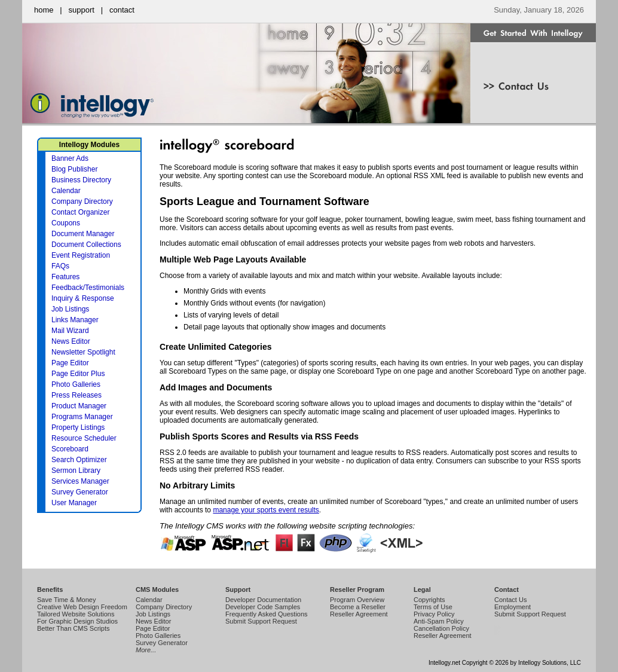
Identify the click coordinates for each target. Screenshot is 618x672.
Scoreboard (70, 449)
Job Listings (70, 309)
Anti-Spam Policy (439, 621)
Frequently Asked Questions (267, 614)
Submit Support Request (261, 621)
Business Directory (81, 180)
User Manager (74, 503)
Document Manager (83, 234)
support (82, 10)
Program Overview (357, 600)
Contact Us (510, 600)
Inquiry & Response (83, 298)
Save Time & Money (66, 600)
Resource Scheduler (84, 438)
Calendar (66, 191)
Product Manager (79, 406)
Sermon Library (76, 471)
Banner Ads (70, 158)
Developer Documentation (263, 600)
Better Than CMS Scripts (73, 628)
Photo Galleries (76, 384)
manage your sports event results (266, 510)
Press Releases (77, 395)
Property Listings (78, 427)
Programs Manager (82, 417)
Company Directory (82, 201)
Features (65, 277)
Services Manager (80, 481)
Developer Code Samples (263, 607)
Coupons (66, 223)
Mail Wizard (70, 331)
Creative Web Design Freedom (82, 607)
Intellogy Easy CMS (497, 635)
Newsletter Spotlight (83, 352)
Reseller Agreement (359, 614)
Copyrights (429, 600)
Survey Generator (80, 492)
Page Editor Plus (78, 374)
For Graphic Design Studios (77, 621)
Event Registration (81, 255)
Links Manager (75, 320)
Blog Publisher (74, 169)
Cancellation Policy (441, 628)
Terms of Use (433, 607)
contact (122, 10)
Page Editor (70, 363)
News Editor (71, 341)
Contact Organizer (80, 212)
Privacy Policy (434, 614)
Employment (513, 607)
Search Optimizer (79, 460)
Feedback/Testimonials (88, 288)
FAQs (60, 266)
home (44, 10)
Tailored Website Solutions (76, 614)
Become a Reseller (358, 607)
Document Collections (86, 245)
